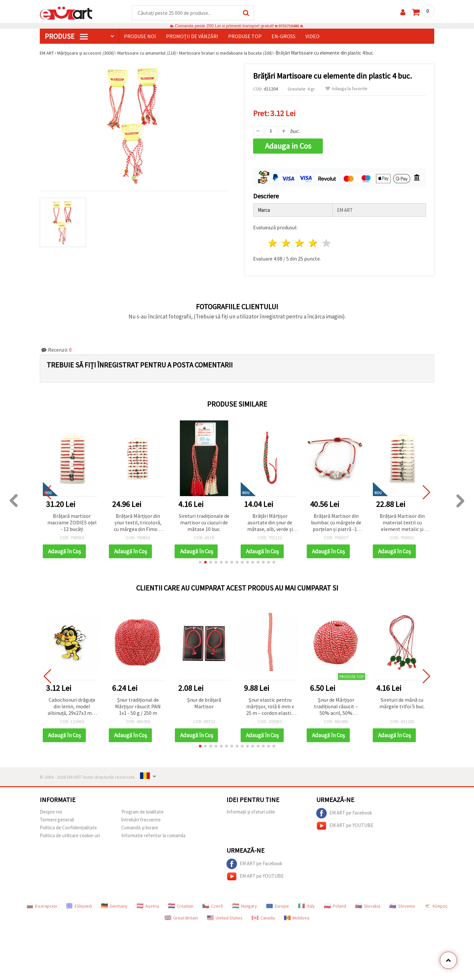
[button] (200, 560)
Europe (278, 904)
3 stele (300, 241)
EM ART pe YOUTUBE (345, 824)
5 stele (327, 241)
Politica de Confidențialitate (68, 826)
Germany (114, 904)
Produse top (245, 37)
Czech (213, 904)
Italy (307, 904)
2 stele (286, 241)
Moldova (297, 916)
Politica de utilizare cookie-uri (70, 833)
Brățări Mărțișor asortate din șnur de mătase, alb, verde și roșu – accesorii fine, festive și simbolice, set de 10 (270, 521)
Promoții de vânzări (192, 37)
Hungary (245, 904)
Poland (335, 904)
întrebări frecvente (141, 818)
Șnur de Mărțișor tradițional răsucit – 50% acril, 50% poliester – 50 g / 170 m (336, 705)
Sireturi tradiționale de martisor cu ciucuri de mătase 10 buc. (204, 520)
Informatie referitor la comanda (153, 833)
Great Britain (181, 916)
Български (42, 904)
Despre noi (51, 810)
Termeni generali (57, 818)
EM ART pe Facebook (344, 811)
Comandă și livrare (140, 826)
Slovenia (402, 904)
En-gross (284, 37)
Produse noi (140, 37)
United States (225, 916)
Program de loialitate (142, 810)
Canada (263, 916)
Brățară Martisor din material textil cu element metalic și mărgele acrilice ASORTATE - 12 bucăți (402, 521)
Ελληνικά (79, 904)
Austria (148, 904)
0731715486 (289, 26)
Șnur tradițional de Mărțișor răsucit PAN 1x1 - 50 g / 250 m (138, 704)
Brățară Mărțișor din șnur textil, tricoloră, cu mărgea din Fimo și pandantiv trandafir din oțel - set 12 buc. (138, 521)
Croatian (181, 904)
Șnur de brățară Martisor (204, 701)
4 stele (313, 241)
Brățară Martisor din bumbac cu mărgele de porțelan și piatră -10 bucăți (336, 521)
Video (312, 37)
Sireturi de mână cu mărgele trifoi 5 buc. (402, 701)
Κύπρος (436, 904)
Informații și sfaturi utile (251, 810)
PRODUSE (66, 37)
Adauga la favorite (346, 89)
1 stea (273, 241)
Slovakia (368, 904)
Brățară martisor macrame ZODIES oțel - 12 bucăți (72, 520)
